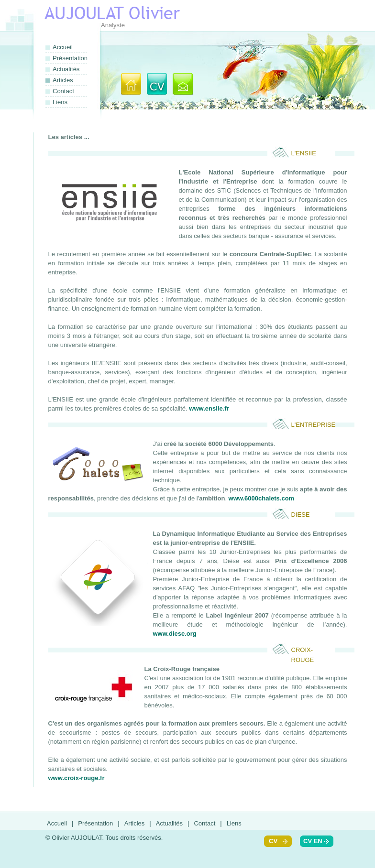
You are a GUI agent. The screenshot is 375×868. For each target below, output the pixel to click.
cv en (313, 841)
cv (273, 841)
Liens (60, 102)
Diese (301, 515)
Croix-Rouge (303, 651)
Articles (135, 823)
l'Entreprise (313, 425)
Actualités (66, 69)
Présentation (70, 58)
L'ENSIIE (304, 153)
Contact (63, 91)
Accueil (63, 47)
